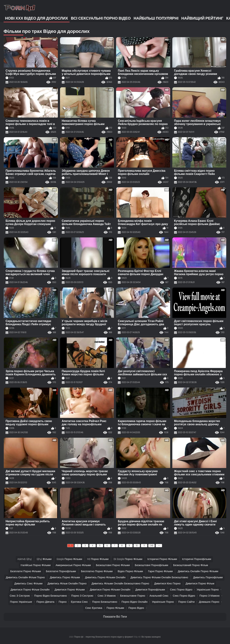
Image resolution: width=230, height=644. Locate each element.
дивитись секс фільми (28, 584)
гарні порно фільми (160, 571)
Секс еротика (94, 608)
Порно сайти (186, 602)
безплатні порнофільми (61, 571)
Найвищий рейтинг (202, 18)
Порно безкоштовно (105, 602)
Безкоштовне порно (133, 596)
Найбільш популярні (156, 18)
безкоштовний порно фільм (191, 565)
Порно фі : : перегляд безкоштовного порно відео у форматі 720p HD (107, 637)
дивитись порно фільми (65, 577)
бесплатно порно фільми (97, 571)
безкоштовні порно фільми (113, 565)
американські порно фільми (73, 565)
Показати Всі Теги (115, 617)
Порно (63, 602)
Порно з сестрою (82, 596)
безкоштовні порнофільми (151, 565)
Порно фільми (115, 608)
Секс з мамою (107, 596)
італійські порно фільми (36, 565)
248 (151, 546)
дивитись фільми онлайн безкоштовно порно (120, 584)
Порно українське (21, 602)
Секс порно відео (181, 590)
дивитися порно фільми (70, 590)
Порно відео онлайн (134, 602)
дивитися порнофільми (150, 590)
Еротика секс (79, 602)
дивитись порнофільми (208, 577)
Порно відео (136, 608)
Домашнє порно (209, 602)
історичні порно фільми (162, 559)
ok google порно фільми (128, 559)
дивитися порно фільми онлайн (110, 590)
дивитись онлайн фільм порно (25, 577)
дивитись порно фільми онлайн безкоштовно (159, 577)
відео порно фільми (130, 571)
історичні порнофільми (197, 559)
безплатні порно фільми (26, 571)
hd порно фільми (98, 559)
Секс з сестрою (20, 596)
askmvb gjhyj (25, 559)
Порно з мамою (210, 596)
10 (137, 546)
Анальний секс (159, 596)
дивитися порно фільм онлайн (30, 590)
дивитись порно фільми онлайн (105, 577)
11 (144, 546)
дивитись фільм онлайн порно (67, 584)
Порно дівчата (45, 602)
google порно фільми (69, 559)
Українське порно (208, 590)
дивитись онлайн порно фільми (198, 571)
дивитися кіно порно (167, 584)
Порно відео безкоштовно (50, 596)
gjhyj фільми (44, 559)
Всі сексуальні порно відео (101, 18)
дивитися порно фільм (200, 584)
